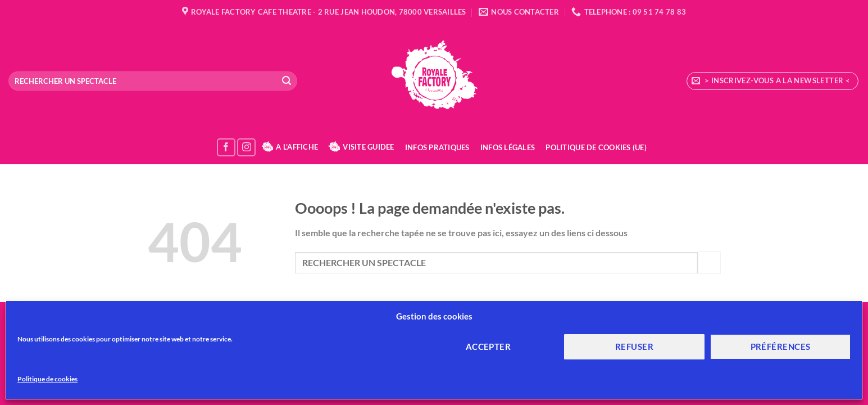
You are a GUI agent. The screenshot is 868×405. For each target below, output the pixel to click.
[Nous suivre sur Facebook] (226, 148)
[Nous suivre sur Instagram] (246, 148)
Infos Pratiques (437, 147)
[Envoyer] (287, 81)
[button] (772, 81)
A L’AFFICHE (290, 147)
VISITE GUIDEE (361, 147)
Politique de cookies (47, 379)
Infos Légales (508, 147)
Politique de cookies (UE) (596, 147)
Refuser (634, 346)
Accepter (488, 346)
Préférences (781, 346)
